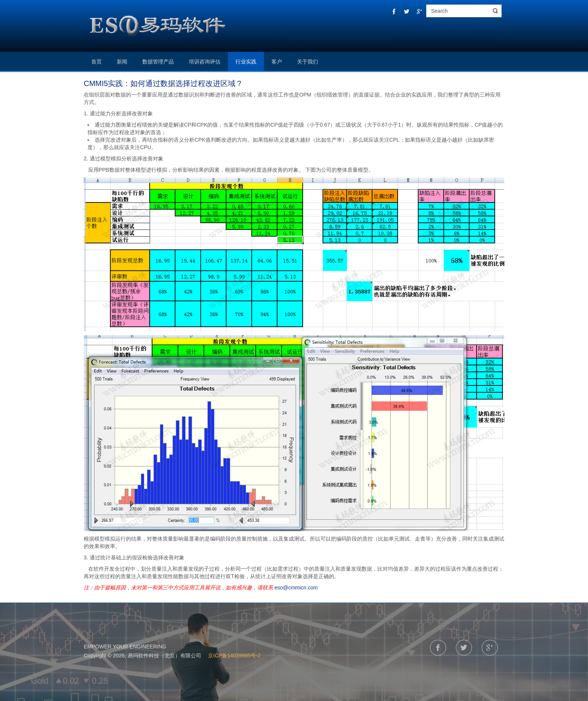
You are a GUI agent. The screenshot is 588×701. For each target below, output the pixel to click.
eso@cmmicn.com (296, 588)
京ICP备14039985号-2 (234, 656)
